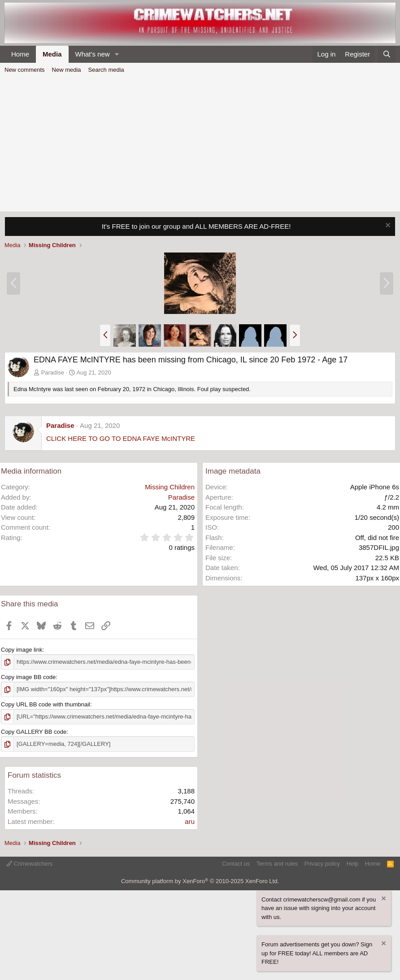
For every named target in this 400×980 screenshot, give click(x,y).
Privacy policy (322, 864)
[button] (117, 54)
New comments (25, 70)
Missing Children (170, 487)
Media (52, 54)
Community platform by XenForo (200, 881)
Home (20, 54)
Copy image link (22, 650)
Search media (106, 70)
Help (353, 864)
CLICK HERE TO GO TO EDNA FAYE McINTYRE (121, 438)
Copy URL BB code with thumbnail (46, 704)
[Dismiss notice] (387, 226)
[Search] (387, 54)
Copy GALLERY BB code (34, 732)
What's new (93, 54)
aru (190, 821)
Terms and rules (277, 864)
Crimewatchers (29, 864)
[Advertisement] (200, 144)
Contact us (236, 864)
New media (67, 70)
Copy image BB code (28, 677)
